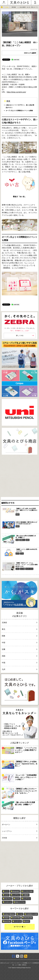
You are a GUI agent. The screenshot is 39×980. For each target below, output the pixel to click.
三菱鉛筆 (26, 895)
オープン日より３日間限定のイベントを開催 (19, 111)
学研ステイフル (20, 902)
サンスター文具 (28, 891)
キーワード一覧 (19, 927)
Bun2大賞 (7, 921)
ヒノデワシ (16, 895)
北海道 (19, 623)
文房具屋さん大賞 (32, 914)
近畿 (19, 649)
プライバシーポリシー (16, 963)
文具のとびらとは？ (5, 963)
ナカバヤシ (8, 899)
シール (22, 554)
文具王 (17, 515)
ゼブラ (17, 899)
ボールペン (19, 824)
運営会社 (24, 965)
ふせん (17, 569)
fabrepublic (16, 891)
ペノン (6, 891)
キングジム (26, 899)
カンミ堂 (22, 569)
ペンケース (18, 921)
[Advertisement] (19, 476)
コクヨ (6, 895)
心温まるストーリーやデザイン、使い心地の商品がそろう (20, 106)
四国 (19, 656)
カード (17, 554)
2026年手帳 (16, 918)
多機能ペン (22, 540)
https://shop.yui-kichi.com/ (16, 92)
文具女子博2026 (9, 914)
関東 (19, 636)
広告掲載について (27, 963)
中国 (19, 663)
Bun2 (17, 540)
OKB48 (7, 918)
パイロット (8, 902)
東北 (19, 629)
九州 (19, 669)
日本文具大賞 (28, 918)
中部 (19, 643)
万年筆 (19, 838)
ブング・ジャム (29, 569)
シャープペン (19, 831)
